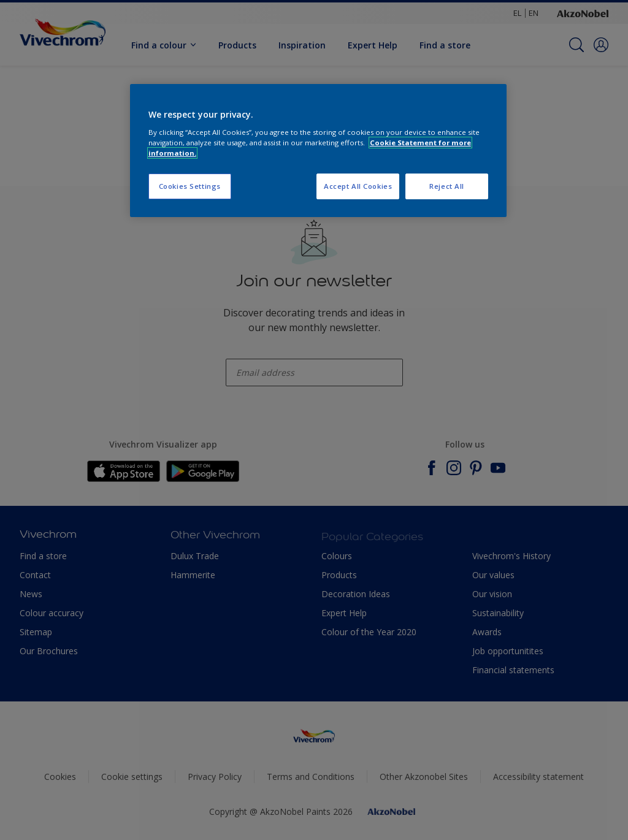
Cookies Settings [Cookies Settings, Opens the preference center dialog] (190, 186)
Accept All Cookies (358, 186)
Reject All (447, 186)
